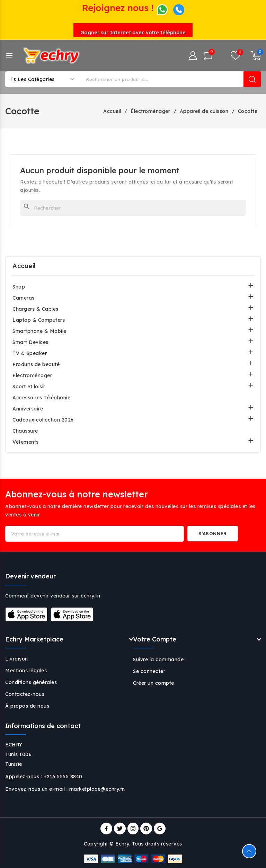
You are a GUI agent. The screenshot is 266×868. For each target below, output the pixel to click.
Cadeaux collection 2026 (43, 420)
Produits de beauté (36, 364)
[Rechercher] (133, 208)
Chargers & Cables (36, 309)
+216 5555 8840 (63, 777)
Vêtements (26, 442)
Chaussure (25, 431)
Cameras (24, 298)
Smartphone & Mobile (39, 331)
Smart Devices (30, 342)
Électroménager (32, 375)
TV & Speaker (30, 353)
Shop (19, 287)
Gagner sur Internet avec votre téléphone (133, 33)
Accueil (24, 266)
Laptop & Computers (39, 320)
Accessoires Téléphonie (41, 398)
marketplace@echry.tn (97, 789)
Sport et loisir (29, 387)
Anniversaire (28, 409)
